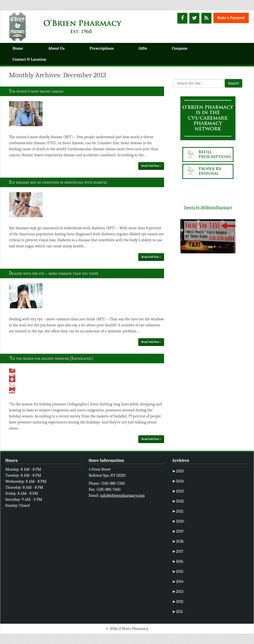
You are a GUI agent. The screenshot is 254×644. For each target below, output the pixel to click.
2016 (178, 561)
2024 (178, 481)
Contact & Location (29, 59)
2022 (178, 501)
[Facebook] (182, 18)
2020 (178, 521)
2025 (178, 471)
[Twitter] (194, 18)
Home (18, 48)
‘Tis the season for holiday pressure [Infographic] (51, 358)
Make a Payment (231, 18)
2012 (178, 602)
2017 (178, 551)
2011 (177, 612)
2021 (178, 511)
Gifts (143, 48)
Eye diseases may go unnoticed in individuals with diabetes (58, 182)
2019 (178, 531)
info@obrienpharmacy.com (122, 495)
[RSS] (206, 18)
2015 (178, 571)
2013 (178, 592)
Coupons (180, 48)
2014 (178, 582)
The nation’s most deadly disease (36, 91)
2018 (178, 541)
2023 (178, 491)
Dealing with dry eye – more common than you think (54, 273)
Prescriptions (102, 48)
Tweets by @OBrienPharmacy (208, 207)
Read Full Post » (151, 166)
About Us (56, 48)
